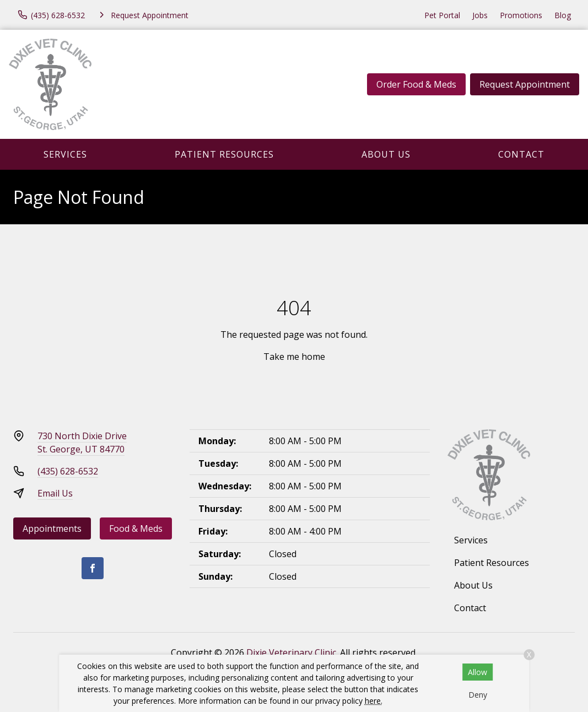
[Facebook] (93, 568)
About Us (386, 154)
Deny (478, 695)
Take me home (294, 357)
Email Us (55, 493)
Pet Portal (442, 15)
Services (65, 154)
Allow (478, 672)
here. (374, 701)
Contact (521, 154)
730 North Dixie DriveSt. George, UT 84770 (82, 443)
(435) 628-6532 (68, 471)
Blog (563, 15)
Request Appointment (525, 84)
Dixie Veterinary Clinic (291, 652)
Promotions (521, 15)
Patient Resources (224, 154)
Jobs (480, 15)
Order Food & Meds (416, 84)
